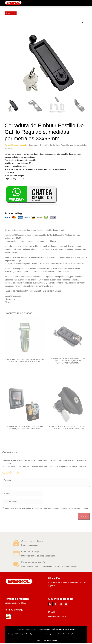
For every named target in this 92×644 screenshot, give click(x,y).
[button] (83, 23)
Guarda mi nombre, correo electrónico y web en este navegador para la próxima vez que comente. (47, 509)
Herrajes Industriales (19, 146)
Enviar (84, 517)
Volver (12, 14)
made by (46, 641)
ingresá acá (50, 630)
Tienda (7, 146)
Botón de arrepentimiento (65, 630)
